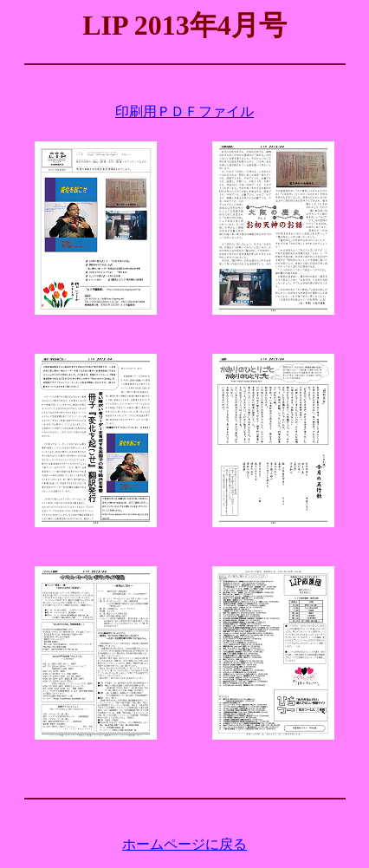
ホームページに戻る (184, 844)
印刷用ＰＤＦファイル (184, 111)
